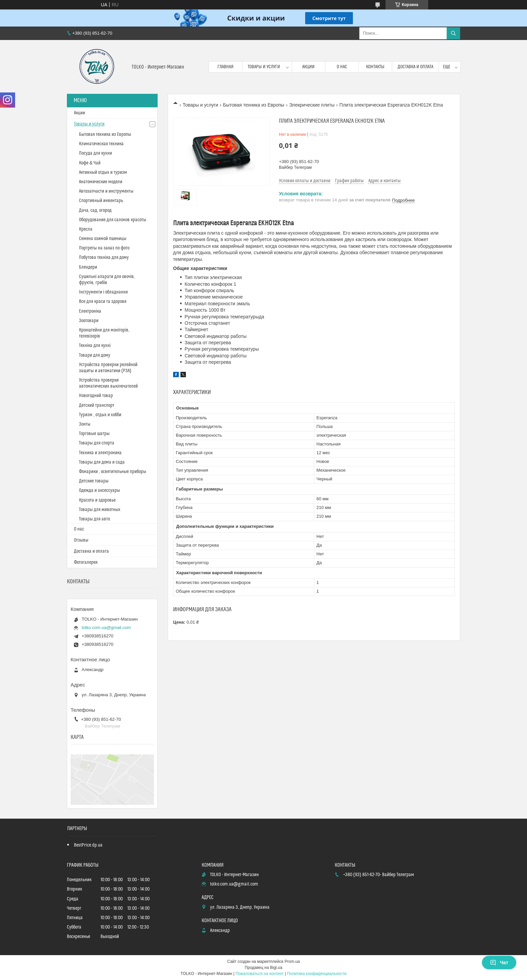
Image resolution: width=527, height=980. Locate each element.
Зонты (85, 424)
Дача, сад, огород (95, 210)
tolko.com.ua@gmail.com (106, 628)
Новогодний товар (96, 396)
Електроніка (90, 311)
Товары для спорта (97, 443)
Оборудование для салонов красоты (113, 220)
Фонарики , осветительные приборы (113, 472)
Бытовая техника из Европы (254, 105)
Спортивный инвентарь (101, 201)
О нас (342, 67)
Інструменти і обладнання (103, 292)
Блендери (88, 267)
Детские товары (94, 481)
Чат (499, 963)
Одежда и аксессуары (99, 491)
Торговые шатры (94, 434)
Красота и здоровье (97, 500)
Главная (226, 67)
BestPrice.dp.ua (88, 845)
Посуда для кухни (95, 153)
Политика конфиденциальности (317, 974)
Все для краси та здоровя (103, 302)
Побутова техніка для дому (104, 258)
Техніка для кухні (95, 346)
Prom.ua (292, 962)
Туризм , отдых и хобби (100, 415)
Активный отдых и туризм (103, 172)
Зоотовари (89, 321)
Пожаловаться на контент (260, 974)
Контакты (375, 67)
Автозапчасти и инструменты (106, 191)
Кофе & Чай (90, 163)
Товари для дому (95, 355)
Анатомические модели (101, 182)
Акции (308, 67)
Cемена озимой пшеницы (103, 239)
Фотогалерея (86, 562)
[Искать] (453, 33)
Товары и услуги (264, 67)
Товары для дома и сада (102, 462)
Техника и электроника (100, 453)
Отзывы (81, 540)
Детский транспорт (97, 405)
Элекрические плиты (312, 105)
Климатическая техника (101, 144)
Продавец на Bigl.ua (263, 968)
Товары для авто (94, 519)
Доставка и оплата (415, 67)
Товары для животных (100, 510)
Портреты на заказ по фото (104, 248)
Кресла (86, 229)
